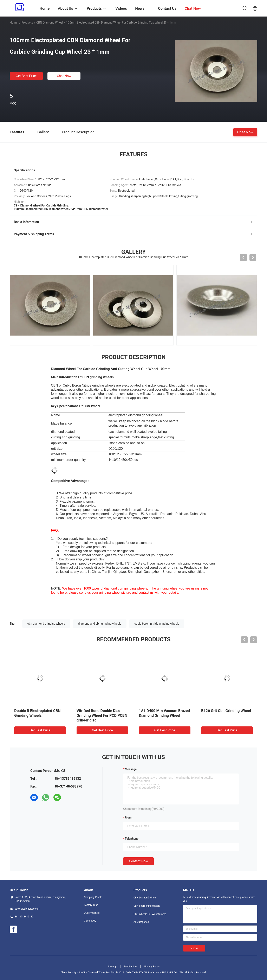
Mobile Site (130, 967)
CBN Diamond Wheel (50, 23)
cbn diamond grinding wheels (46, 624)
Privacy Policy (152, 967)
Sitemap (112, 967)
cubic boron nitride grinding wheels (157, 624)
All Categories (141, 922)
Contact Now (138, 861)
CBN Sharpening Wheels (147, 906)
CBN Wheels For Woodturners (150, 914)
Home (14, 23)
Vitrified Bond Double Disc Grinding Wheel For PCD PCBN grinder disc (102, 715)
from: (129, 817)
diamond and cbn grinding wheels (100, 624)
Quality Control (92, 913)
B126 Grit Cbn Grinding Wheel (226, 711)
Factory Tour (91, 905)
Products (27, 23)
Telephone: (132, 839)
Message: (131, 769)
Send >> (194, 948)
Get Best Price (26, 76)
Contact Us (90, 921)
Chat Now (64, 76)
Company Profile (93, 897)
